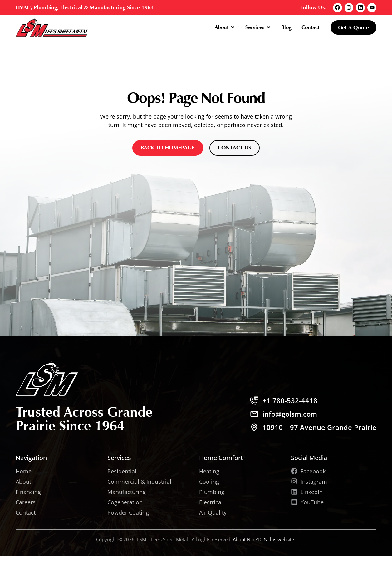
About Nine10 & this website (263, 539)
